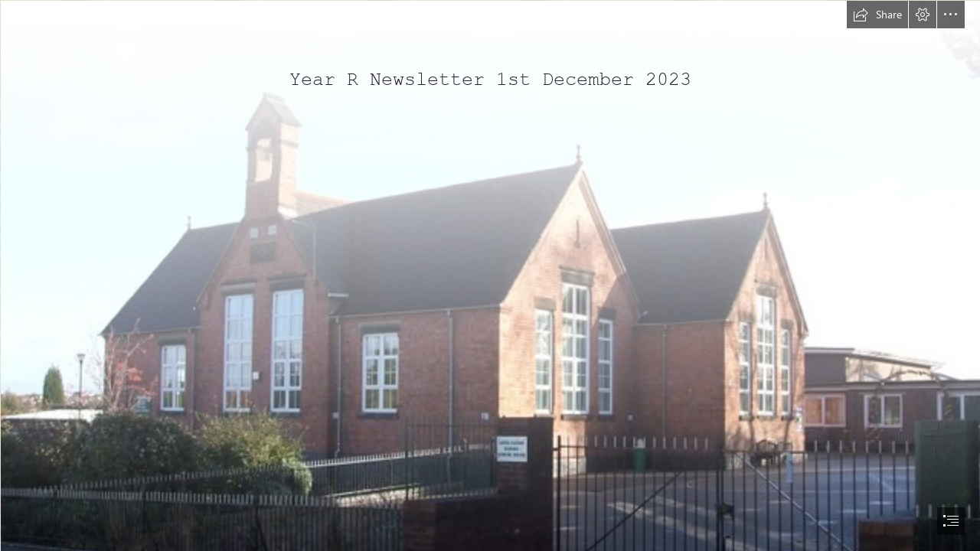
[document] (490, 275)
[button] (877, 15)
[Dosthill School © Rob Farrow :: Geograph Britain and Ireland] (490, 275)
